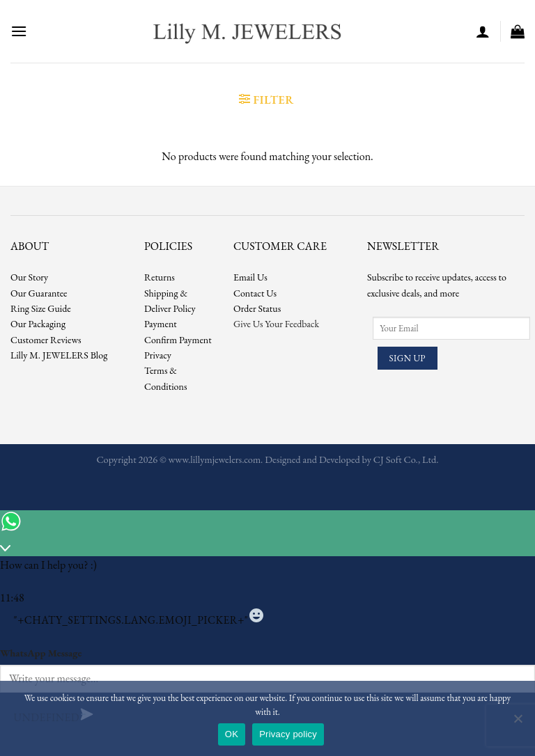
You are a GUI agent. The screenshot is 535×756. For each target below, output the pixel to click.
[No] (518, 723)
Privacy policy (288, 734)
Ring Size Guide (41, 308)
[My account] (483, 31)
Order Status (257, 308)
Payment (161, 324)
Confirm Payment (178, 340)
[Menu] (19, 31)
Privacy (158, 355)
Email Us (250, 277)
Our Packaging (38, 324)
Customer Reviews (46, 340)
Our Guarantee (39, 293)
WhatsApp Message (41, 653)
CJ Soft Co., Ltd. (406, 459)
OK (232, 734)
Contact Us (255, 293)
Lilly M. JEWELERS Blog (59, 355)
